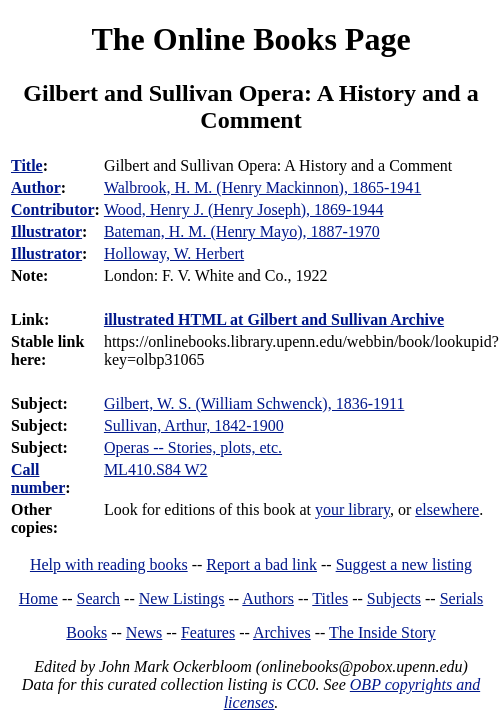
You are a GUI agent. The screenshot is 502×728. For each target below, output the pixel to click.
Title (27, 165)
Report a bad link (261, 564)
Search (99, 598)
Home (38, 598)
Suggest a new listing (404, 564)
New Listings (182, 598)
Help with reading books (109, 564)
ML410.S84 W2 (156, 469)
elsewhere (447, 509)
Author (36, 187)
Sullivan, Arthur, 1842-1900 (194, 425)
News (144, 632)
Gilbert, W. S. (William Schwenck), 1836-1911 (254, 403)
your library (352, 509)
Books (86, 632)
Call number (38, 478)
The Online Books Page (250, 39)
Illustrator (46, 231)
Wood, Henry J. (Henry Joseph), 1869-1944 (244, 209)
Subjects (394, 598)
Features (208, 632)
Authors (268, 598)
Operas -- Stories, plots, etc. (193, 447)
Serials (462, 598)
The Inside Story (382, 632)
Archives (282, 632)
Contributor (53, 209)
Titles (330, 598)
